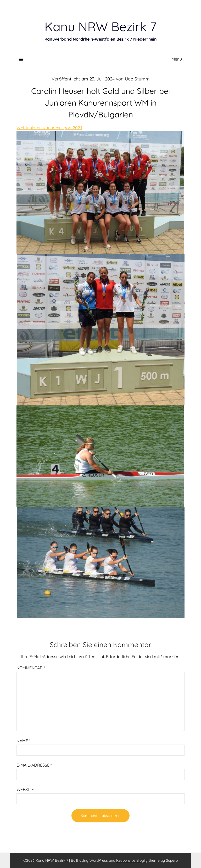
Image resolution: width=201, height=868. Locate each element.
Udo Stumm (137, 79)
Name (23, 741)
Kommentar (31, 668)
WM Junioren (30, 128)
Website (25, 789)
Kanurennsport (57, 128)
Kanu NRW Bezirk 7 (100, 26)
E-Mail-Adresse (34, 765)
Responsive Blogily (132, 860)
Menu (177, 59)
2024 (77, 128)
